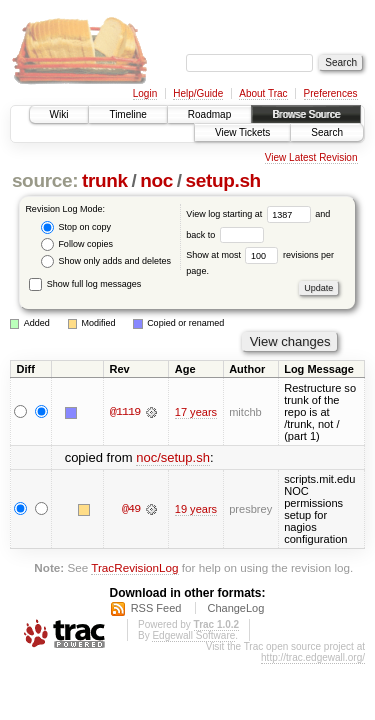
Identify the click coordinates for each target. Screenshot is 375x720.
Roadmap (209, 114)
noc (156, 180)
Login (145, 93)
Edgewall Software (193, 635)
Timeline (127, 114)
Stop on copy (76, 227)
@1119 (125, 412)
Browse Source (306, 114)
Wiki (59, 114)
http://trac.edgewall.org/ (313, 657)
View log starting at (250, 214)
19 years (196, 509)
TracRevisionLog (134, 567)
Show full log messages (85, 284)
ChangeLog (235, 608)
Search (327, 132)
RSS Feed (156, 608)
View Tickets (242, 132)
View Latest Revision (311, 157)
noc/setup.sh (173, 457)
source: (45, 180)
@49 (131, 509)
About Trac (263, 93)
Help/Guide (198, 93)
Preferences (331, 93)
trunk (105, 180)
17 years (196, 412)
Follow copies (77, 244)
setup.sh (222, 180)
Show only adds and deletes (106, 261)
